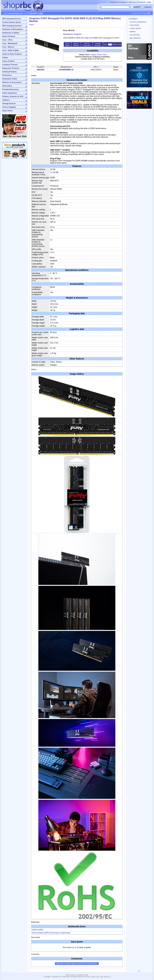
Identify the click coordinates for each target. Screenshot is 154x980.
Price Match (67, 44)
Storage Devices (9, 104)
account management (138, 22)
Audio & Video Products (12, 54)
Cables (5, 58)
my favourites (134, 35)
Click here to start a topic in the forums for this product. (77, 964)
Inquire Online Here (99, 55)
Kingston (78, 34)
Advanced (148, 7)
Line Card (100, 977)
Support (124, 2)
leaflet (37, 930)
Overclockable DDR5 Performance (51, 933)
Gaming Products (10, 72)
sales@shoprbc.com (16, 13)
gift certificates (135, 38)
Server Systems (9, 36)
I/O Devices (7, 75)
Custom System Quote (12, 22)
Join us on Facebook (137, 2)
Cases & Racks (9, 61)
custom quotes (135, 28)
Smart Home (7, 111)
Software (6, 100)
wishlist (132, 32)
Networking (7, 86)
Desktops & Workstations (13, 29)
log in (74, 947)
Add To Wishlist (76, 44)
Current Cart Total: (142, 13)
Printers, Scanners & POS (13, 96)
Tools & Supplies (9, 107)
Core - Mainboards (10, 43)
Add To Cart (117, 44)
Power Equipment (10, 93)
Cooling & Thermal (10, 65)
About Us (107, 977)
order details (134, 25)
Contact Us (115, 2)
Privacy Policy (90, 977)
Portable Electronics (11, 89)
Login (149, 2)
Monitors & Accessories (12, 82)
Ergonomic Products (11, 68)
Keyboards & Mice (10, 79)
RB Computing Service (12, 19)
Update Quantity (98, 44)
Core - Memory (8, 47)
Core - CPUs (7, 40)
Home (31, 25)
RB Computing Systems (12, 26)
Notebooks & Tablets (11, 33)
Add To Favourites (87, 44)
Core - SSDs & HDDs (11, 50)
